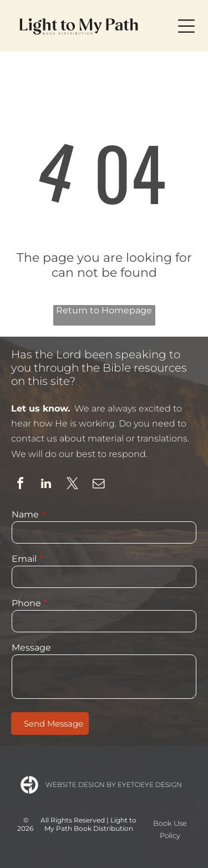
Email (24, 559)
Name (25, 514)
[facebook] (20, 485)
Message (31, 648)
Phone (26, 603)
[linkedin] (46, 485)
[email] (98, 485)
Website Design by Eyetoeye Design (114, 785)
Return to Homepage (104, 310)
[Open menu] (186, 26)
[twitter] (72, 485)
